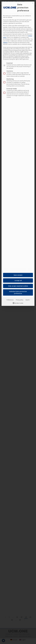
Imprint (28, 299)
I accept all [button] (18, 280)
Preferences (10, 299)
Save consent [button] (18, 274)
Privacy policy (20, 299)
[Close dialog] (33, 2)
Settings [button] (5, 42)
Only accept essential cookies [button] (18, 285)
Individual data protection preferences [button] (18, 292)
